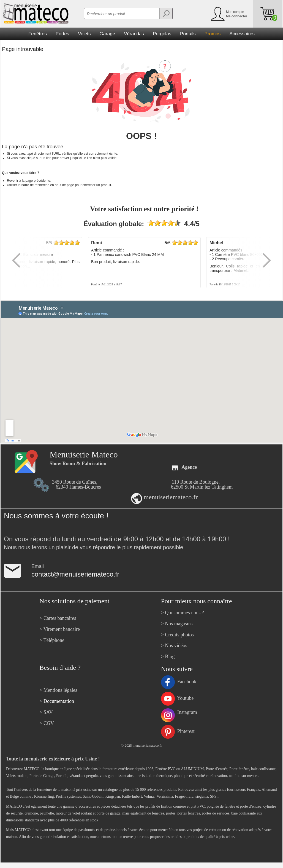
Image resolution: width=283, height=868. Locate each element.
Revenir (13, 181)
